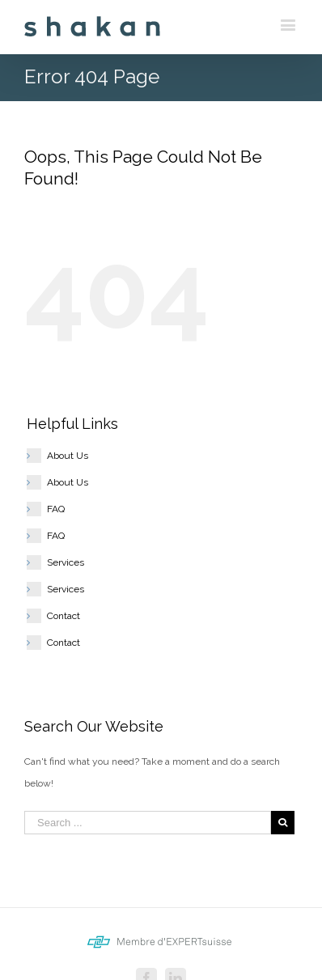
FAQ (56, 509)
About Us (68, 456)
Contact (64, 616)
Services (66, 562)
